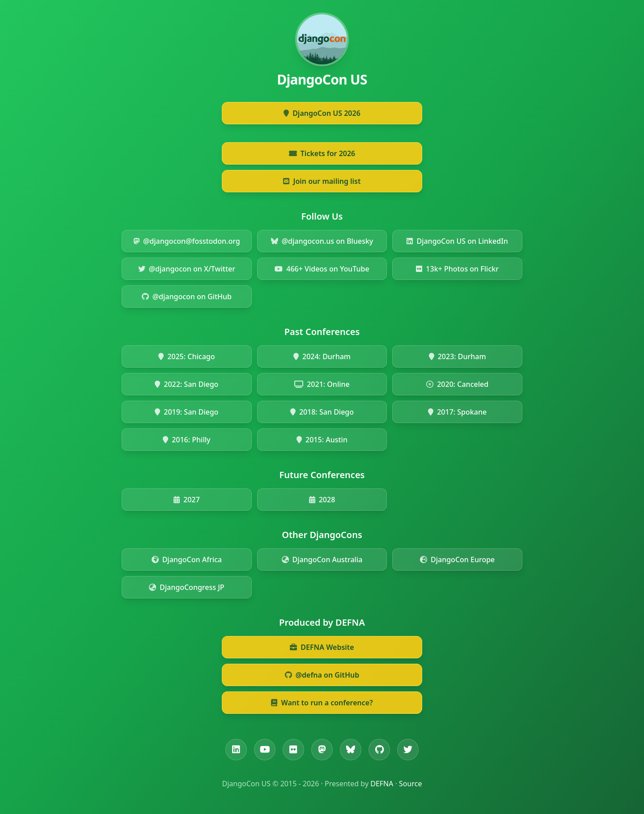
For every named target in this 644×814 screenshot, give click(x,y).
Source (410, 784)
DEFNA (382, 784)
